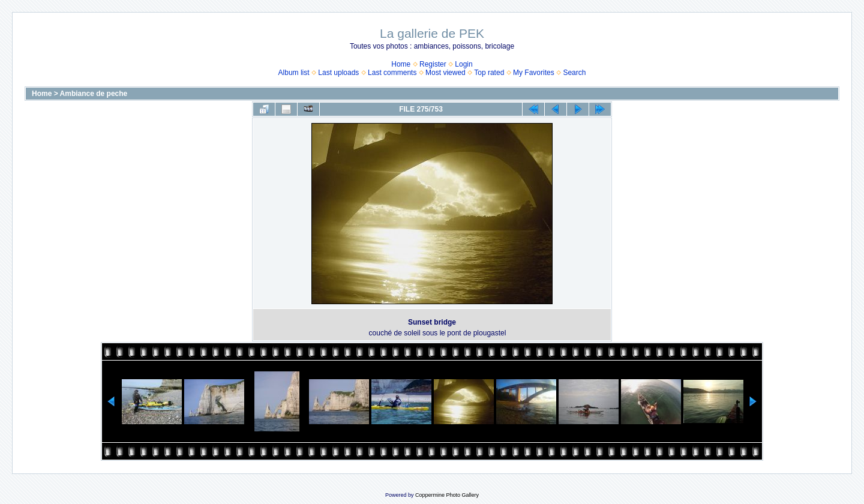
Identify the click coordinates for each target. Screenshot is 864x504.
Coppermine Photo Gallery (447, 495)
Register (433, 64)
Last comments (392, 73)
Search (574, 73)
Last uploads (338, 73)
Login (463, 64)
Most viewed (445, 73)
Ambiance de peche (94, 94)
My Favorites (534, 73)
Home (401, 64)
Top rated (489, 73)
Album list (294, 73)
